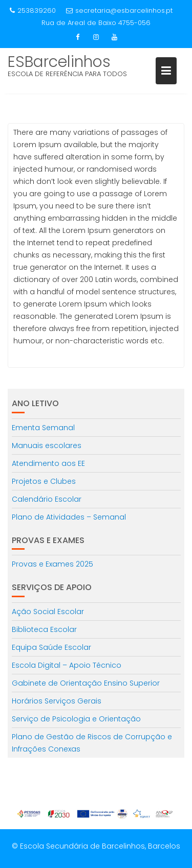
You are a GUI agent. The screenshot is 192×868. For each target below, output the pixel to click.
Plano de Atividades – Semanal (69, 517)
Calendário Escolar (47, 499)
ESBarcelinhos (59, 62)
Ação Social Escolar (48, 612)
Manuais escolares (47, 445)
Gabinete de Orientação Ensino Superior (86, 683)
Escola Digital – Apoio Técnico (67, 665)
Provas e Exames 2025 (52, 564)
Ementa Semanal (43, 428)
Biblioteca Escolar (44, 629)
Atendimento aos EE (48, 463)
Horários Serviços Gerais (57, 701)
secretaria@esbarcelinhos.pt (119, 10)
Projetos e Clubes (44, 481)
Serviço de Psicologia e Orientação (76, 719)
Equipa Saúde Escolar (51, 647)
